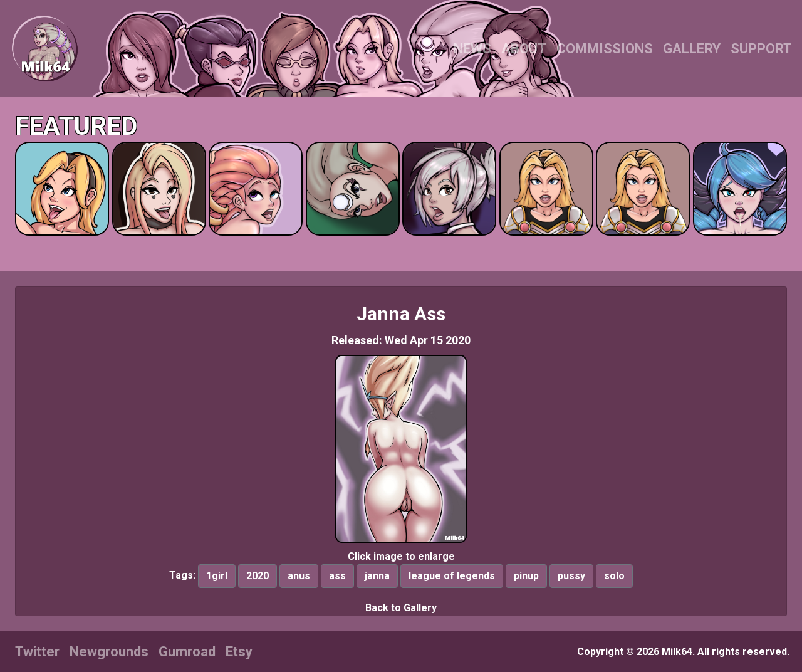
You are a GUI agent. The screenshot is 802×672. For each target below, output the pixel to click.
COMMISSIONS (605, 49)
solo (614, 576)
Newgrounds (109, 652)
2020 (258, 576)
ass (337, 576)
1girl (217, 576)
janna (377, 576)
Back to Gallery (401, 608)
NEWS (472, 49)
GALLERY (692, 49)
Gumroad (187, 652)
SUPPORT (761, 49)
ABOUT (524, 49)
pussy (571, 576)
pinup (526, 576)
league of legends (452, 576)
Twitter (37, 652)
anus (299, 576)
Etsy (239, 652)
